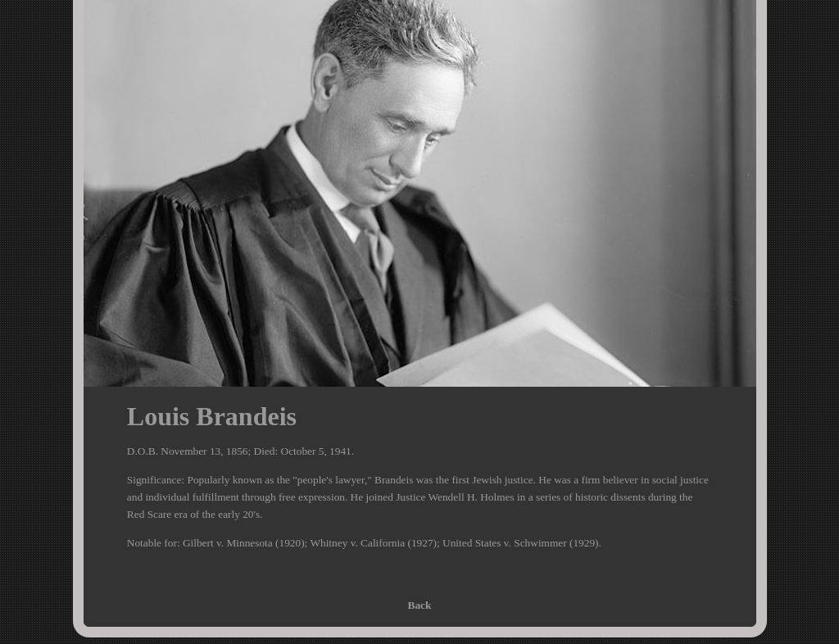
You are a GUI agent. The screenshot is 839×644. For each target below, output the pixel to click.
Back (420, 605)
